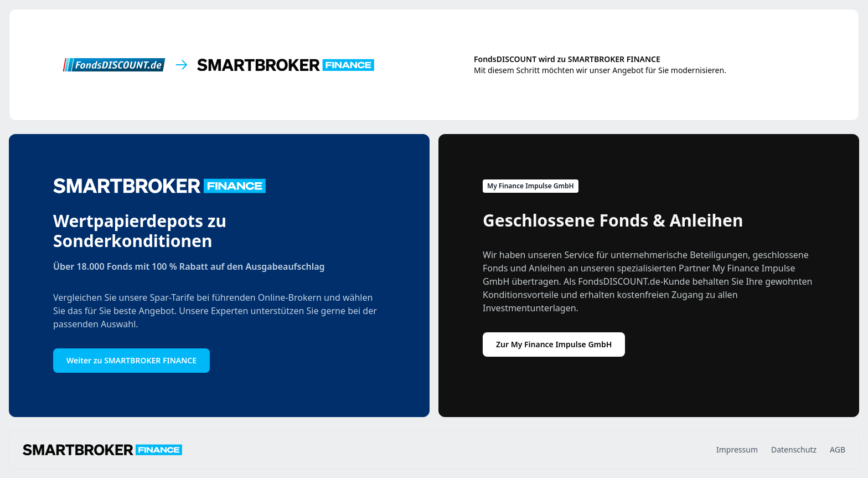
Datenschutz (794, 449)
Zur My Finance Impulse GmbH (554, 344)
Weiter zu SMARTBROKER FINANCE (131, 360)
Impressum (737, 449)
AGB (838, 449)
